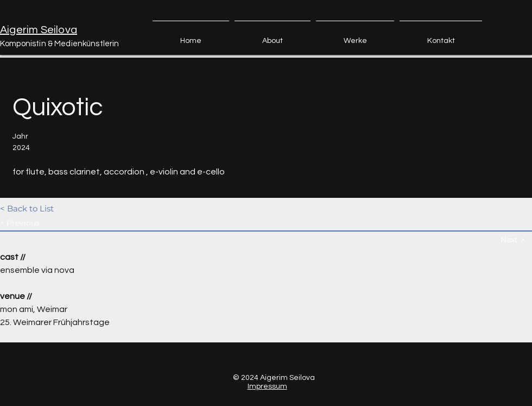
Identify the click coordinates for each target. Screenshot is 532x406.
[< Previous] (39, 223)
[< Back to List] (39, 208)
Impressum (267, 386)
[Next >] (516, 240)
